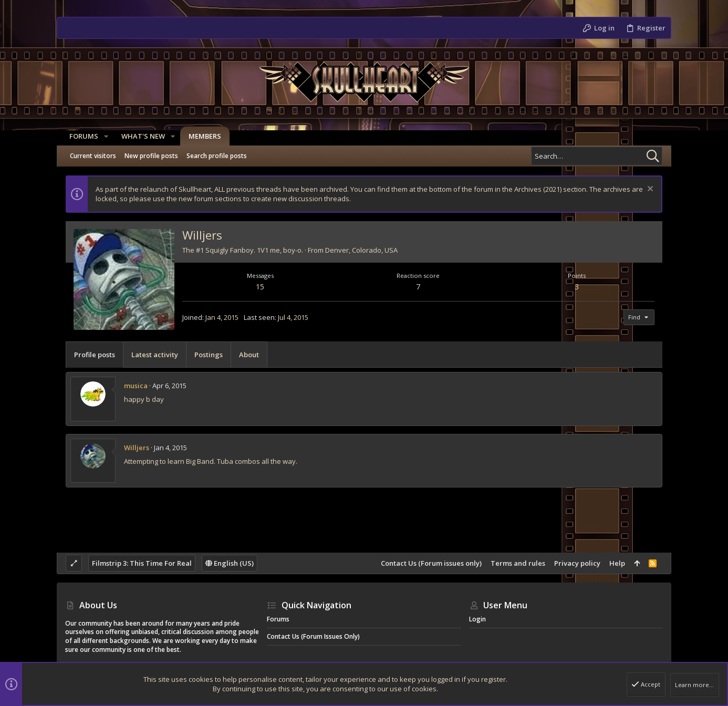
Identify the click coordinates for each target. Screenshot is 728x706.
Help (617, 563)
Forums (278, 619)
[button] (102, 136)
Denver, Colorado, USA (361, 250)
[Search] (597, 156)
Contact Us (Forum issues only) (431, 563)
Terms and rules (518, 563)
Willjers (137, 448)
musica (136, 386)
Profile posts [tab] (95, 355)
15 (260, 287)
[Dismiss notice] (649, 190)
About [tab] (249, 355)
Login (477, 619)
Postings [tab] (209, 355)
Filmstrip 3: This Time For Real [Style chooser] (142, 563)
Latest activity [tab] (155, 355)
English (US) (230, 563)
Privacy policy (577, 563)
